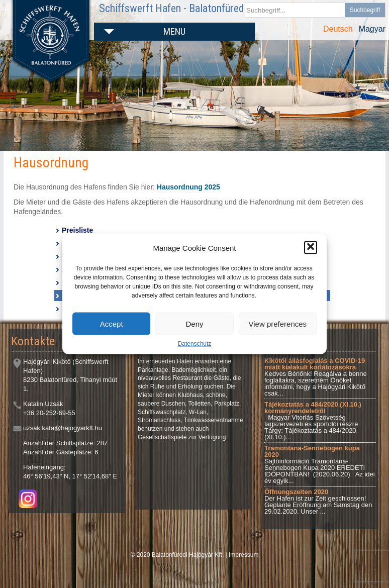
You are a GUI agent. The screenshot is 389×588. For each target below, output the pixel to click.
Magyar (372, 29)
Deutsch (338, 29)
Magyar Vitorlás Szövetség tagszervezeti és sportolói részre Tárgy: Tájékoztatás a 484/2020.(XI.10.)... (313, 421)
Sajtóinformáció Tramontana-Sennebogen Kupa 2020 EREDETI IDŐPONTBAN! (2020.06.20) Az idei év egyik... (320, 464)
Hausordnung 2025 (188, 187)
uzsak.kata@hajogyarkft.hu (63, 428)
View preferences (278, 323)
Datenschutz (195, 344)
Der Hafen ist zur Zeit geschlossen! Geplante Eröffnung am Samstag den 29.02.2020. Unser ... (318, 502)
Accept (112, 323)
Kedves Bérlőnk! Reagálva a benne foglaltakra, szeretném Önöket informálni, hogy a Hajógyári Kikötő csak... (316, 377)
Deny (194, 323)
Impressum (244, 555)
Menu (174, 31)
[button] (311, 248)
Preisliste (77, 230)
